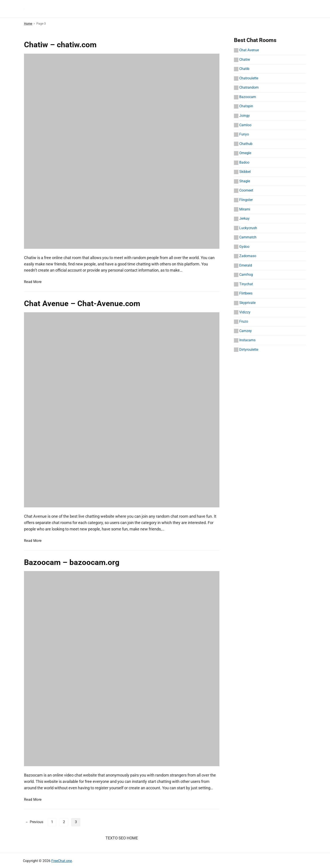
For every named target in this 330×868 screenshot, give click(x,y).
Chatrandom (249, 87)
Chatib (244, 69)
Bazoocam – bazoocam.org (72, 562)
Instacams (247, 340)
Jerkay (244, 218)
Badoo (244, 162)
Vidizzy (245, 312)
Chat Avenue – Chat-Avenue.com (82, 303)
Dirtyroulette (249, 350)
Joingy (245, 116)
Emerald (246, 265)
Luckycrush (248, 228)
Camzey (246, 331)
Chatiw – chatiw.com (60, 45)
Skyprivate (247, 303)
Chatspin (246, 106)
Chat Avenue (249, 50)
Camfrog (246, 275)
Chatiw (245, 59)
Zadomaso (248, 256)
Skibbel (245, 172)
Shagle (245, 181)
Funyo (244, 134)
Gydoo (244, 247)
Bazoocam (248, 97)
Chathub (246, 144)
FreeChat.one (62, 861)
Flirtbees (246, 293)
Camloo (245, 125)
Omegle (245, 153)
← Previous (34, 822)
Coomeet (246, 190)
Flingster (246, 200)
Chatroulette (249, 78)
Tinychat (246, 284)
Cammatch (248, 237)
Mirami (245, 209)
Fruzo (244, 321)
